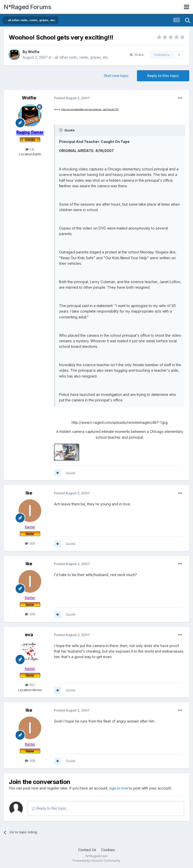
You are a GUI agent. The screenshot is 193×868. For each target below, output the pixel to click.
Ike (29, 493)
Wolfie (34, 52)
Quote (71, 473)
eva (29, 635)
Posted (72, 98)
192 (30, 685)
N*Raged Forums (27, 7)
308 (30, 543)
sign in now (119, 788)
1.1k (30, 149)
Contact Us (87, 850)
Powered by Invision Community (96, 861)
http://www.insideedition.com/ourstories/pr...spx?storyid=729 (90, 109)
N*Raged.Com (96, 856)
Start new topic (116, 76)
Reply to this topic (163, 76)
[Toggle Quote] (61, 130)
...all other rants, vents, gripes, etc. (81, 57)
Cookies (108, 850)
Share (137, 55)
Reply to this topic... (50, 808)
